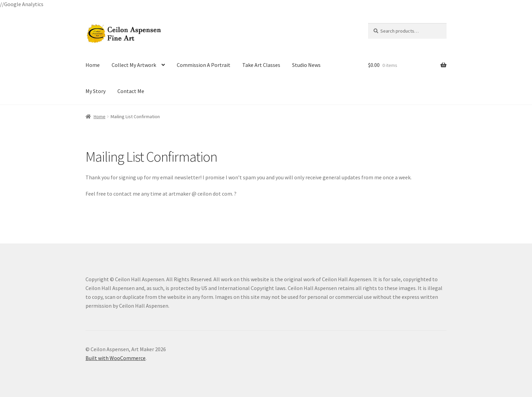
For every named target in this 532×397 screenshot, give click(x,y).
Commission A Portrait (204, 65)
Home (93, 65)
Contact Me (131, 91)
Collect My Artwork (134, 65)
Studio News (306, 65)
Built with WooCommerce (116, 358)
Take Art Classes (261, 65)
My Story (96, 91)
